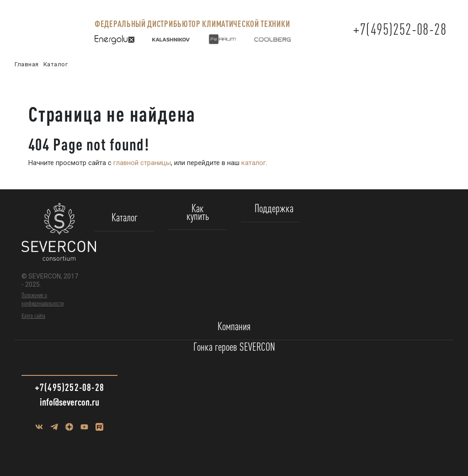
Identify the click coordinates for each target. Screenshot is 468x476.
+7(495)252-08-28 (400, 29)
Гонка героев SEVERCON (234, 347)
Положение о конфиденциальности (43, 299)
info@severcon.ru (69, 402)
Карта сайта (33, 316)
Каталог (125, 218)
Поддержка (274, 209)
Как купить (198, 213)
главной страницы (142, 163)
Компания (234, 327)
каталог (254, 163)
